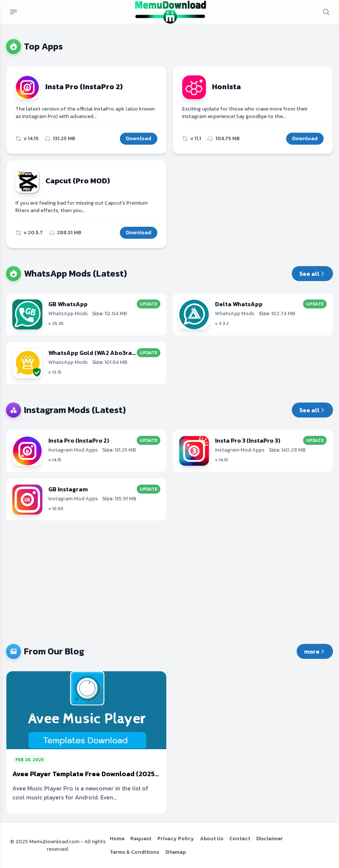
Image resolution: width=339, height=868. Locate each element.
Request (141, 839)
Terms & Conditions (134, 852)
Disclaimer (270, 839)
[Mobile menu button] (13, 12)
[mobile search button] (326, 12)
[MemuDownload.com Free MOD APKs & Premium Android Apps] (170, 12)
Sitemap (175, 852)
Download (139, 138)
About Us (212, 839)
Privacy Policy (176, 839)
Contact (240, 839)
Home (117, 839)
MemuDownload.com (54, 842)
